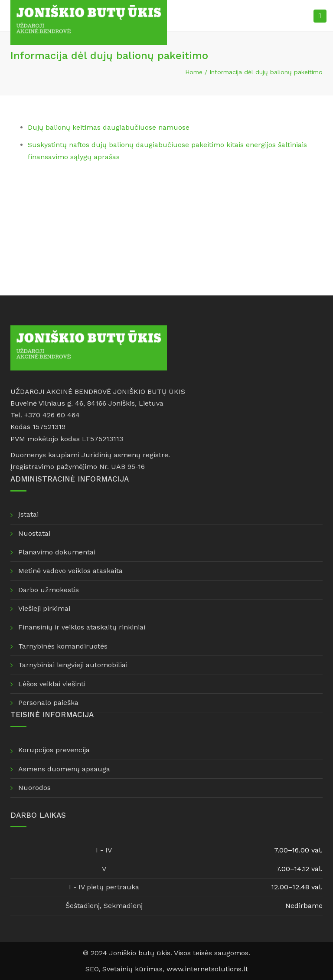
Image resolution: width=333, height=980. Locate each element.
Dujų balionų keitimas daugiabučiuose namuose (109, 127)
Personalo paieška (48, 703)
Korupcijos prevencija (54, 750)
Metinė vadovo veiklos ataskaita (70, 571)
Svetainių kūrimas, (134, 969)
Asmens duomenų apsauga (64, 769)
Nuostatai (34, 533)
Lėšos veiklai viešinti (52, 684)
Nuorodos (34, 788)
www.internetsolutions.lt (207, 969)
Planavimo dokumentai (57, 552)
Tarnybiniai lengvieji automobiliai (73, 665)
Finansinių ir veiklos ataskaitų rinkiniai (82, 627)
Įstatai (28, 514)
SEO (92, 969)
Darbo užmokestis (49, 590)
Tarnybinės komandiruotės (63, 646)
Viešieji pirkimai (44, 608)
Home (194, 72)
